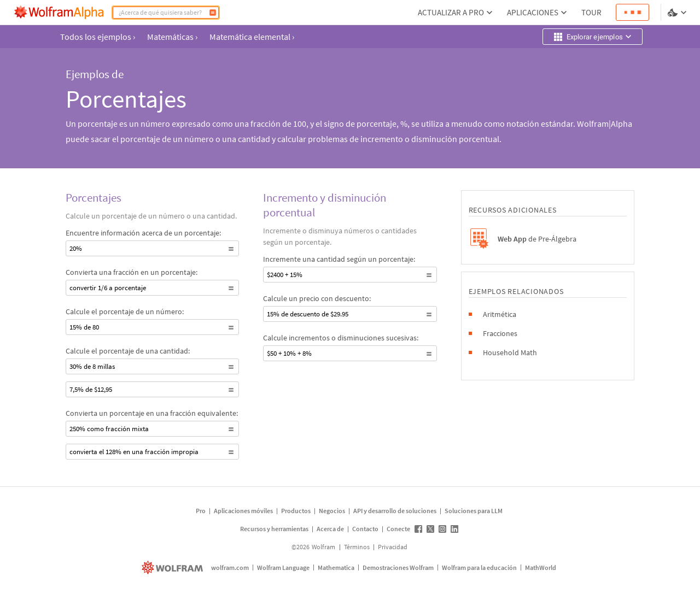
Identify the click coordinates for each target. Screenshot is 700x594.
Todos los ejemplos (98, 37)
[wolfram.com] (174, 567)
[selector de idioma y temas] (678, 13)
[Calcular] (213, 13)
